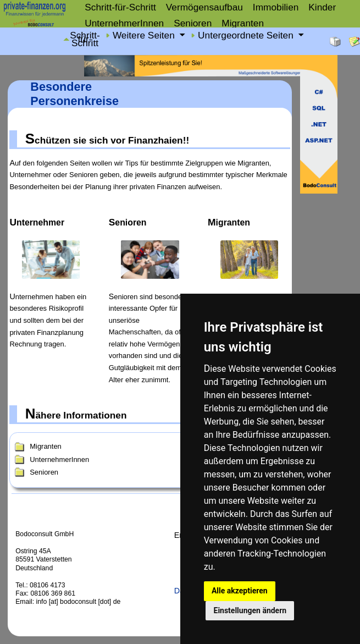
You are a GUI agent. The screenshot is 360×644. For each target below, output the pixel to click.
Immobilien (276, 7)
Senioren (193, 23)
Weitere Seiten (145, 36)
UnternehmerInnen (124, 23)
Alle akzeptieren (240, 591)
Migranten (243, 23)
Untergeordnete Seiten (247, 36)
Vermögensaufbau (204, 7)
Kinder (322, 7)
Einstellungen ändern (250, 610)
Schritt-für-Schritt (120, 7)
